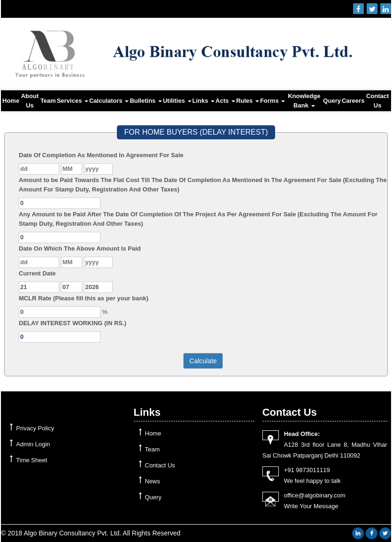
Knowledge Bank (304, 101)
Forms (273, 101)
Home (11, 101)
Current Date (37, 273)
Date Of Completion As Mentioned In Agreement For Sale (101, 155)
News (153, 481)
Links (204, 101)
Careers (353, 101)
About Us (30, 101)
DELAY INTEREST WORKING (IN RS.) (73, 323)
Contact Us (377, 101)
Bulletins (146, 101)
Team (48, 101)
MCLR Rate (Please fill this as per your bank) (84, 298)
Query (332, 101)
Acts (225, 101)
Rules (248, 101)
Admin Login (33, 444)
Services (73, 101)
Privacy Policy (35, 428)
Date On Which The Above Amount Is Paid (80, 248)
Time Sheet (31, 460)
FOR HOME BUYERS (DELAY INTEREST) (196, 132)
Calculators (109, 101)
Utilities (177, 101)
